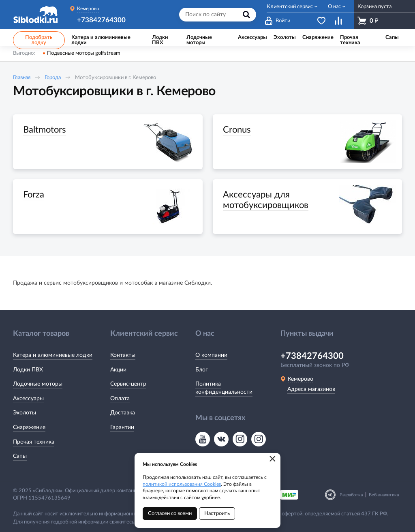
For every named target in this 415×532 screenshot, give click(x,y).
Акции (118, 370)
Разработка (351, 495)
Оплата (120, 399)
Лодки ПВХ (28, 370)
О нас (334, 7)
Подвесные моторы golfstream (84, 53)
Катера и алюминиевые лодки (53, 355)
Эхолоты (25, 413)
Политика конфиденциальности (224, 388)
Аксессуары (28, 399)
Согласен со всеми (170, 514)
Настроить (217, 514)
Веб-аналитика (384, 495)
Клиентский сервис (290, 7)
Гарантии (122, 427)
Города (53, 78)
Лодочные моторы (38, 384)
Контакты (123, 355)
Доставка (123, 413)
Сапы (20, 456)
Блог (202, 370)
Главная (22, 78)
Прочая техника (34, 442)
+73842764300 (101, 20)
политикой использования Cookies (182, 484)
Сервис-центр (128, 384)
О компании (211, 355)
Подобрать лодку (39, 40)
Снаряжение (29, 427)
